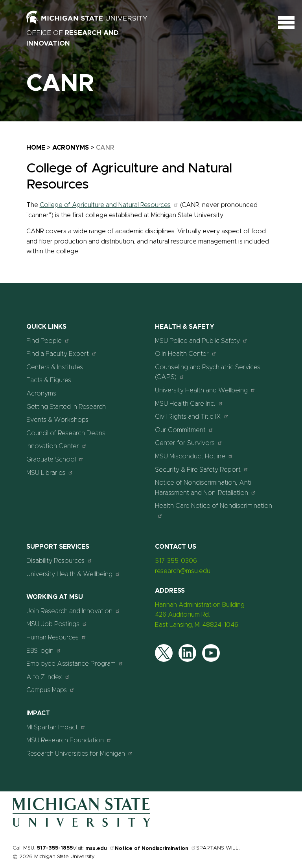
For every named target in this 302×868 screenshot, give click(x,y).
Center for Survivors (189, 443)
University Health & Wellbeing (73, 574)
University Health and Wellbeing (205, 390)
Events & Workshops (57, 420)
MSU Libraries (50, 473)
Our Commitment (184, 430)
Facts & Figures (49, 380)
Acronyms (71, 148)
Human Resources (56, 637)
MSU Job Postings (57, 624)
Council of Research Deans (66, 433)
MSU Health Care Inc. (189, 404)
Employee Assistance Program (75, 664)
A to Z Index (48, 677)
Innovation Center (57, 446)
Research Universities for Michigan (80, 754)
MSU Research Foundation (69, 740)
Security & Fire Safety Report (202, 470)
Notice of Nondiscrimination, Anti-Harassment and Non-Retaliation (205, 488)
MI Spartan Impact (56, 727)
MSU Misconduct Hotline (194, 456)
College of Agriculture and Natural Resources (109, 205)
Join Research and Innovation (73, 611)
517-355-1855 (55, 848)
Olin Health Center (186, 354)
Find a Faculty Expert (62, 354)
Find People (48, 341)
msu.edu (100, 849)
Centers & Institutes (55, 367)
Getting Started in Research (66, 407)
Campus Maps (51, 690)
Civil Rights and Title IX (192, 417)
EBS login (44, 651)
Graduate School (55, 459)
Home (36, 148)
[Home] (81, 825)
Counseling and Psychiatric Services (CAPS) (208, 372)
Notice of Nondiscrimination (156, 849)
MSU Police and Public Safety (201, 341)
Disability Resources (59, 561)
